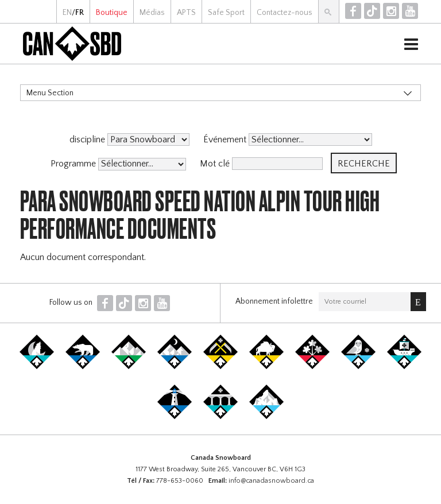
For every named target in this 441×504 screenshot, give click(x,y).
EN (67, 13)
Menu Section (50, 93)
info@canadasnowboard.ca (271, 481)
